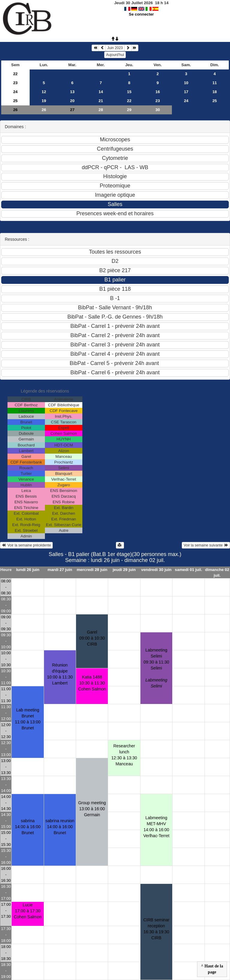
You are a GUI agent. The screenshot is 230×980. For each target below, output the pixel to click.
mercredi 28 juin (92, 570)
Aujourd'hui (115, 55)
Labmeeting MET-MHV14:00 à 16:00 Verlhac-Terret (156, 827)
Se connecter (141, 14)
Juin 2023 (115, 48)
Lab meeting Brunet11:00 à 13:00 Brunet (28, 719)
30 (158, 110)
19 (44, 101)
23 (15, 83)
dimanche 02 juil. (217, 572)
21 (101, 101)
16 (158, 92)
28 (101, 110)
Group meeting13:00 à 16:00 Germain (92, 809)
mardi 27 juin (60, 570)
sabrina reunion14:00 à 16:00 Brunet (60, 827)
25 (15, 101)
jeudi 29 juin (124, 570)
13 (72, 92)
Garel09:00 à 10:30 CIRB (92, 638)
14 (101, 92)
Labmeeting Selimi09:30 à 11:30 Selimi (156, 668)
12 (44, 92)
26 (15, 110)
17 (186, 92)
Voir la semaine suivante (206, 545)
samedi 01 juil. (189, 570)
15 (129, 92)
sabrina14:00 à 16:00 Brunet (28, 827)
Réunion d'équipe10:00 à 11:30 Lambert (60, 674)
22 (15, 74)
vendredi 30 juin (156, 570)
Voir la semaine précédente (26, 545)
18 (215, 92)
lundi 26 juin (28, 570)
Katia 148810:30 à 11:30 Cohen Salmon (92, 683)
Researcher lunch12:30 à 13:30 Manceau (124, 755)
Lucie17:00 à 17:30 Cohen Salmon (28, 911)
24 (15, 92)
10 (186, 83)
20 (72, 101)
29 (129, 110)
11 (215, 83)
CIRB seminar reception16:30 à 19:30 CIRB (156, 929)
